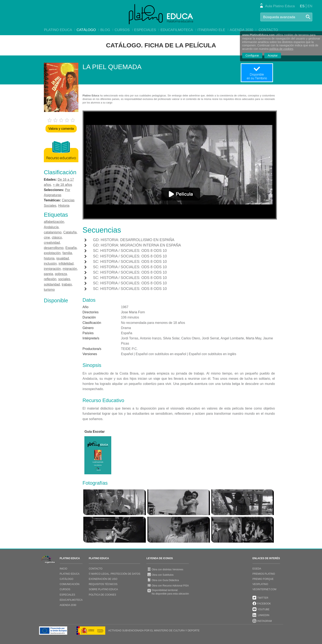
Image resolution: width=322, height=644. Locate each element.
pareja (48, 274)
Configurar (252, 55)
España (71, 248)
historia (49, 258)
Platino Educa (58, 30)
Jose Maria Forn (133, 312)
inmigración (52, 269)
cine (47, 237)
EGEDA (257, 569)
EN (310, 6)
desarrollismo (54, 248)
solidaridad (52, 284)
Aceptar (273, 55)
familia (67, 253)
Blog (105, 30)
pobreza (61, 274)
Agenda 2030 (241, 30)
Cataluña (70, 232)
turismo (49, 290)
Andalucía (51, 227)
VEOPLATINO (260, 584)
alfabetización (54, 222)
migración (70, 269)
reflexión (50, 279)
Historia (64, 206)
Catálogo (86, 30)
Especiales (145, 30)
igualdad (63, 258)
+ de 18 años (63, 185)
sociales (64, 279)
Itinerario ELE (211, 30)
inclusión (50, 264)
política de (281, 49)
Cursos (122, 30)
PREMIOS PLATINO (264, 574)
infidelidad (66, 264)
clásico (57, 237)
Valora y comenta (61, 129)
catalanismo (53, 232)
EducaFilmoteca (177, 30)
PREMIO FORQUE (263, 579)
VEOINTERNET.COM (264, 589)
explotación (52, 253)
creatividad (52, 243)
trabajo (67, 284)
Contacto (268, 30)
